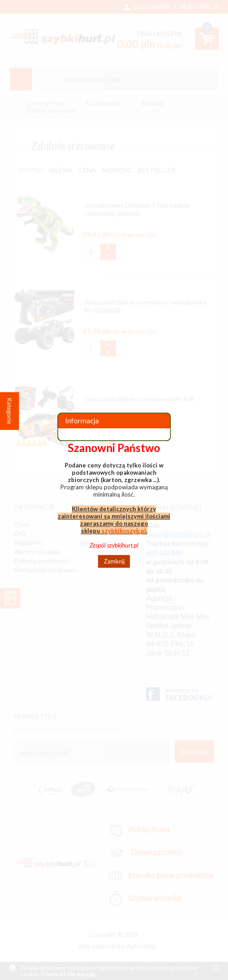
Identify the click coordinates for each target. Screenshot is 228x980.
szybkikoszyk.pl (124, 531)
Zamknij (114, 561)
